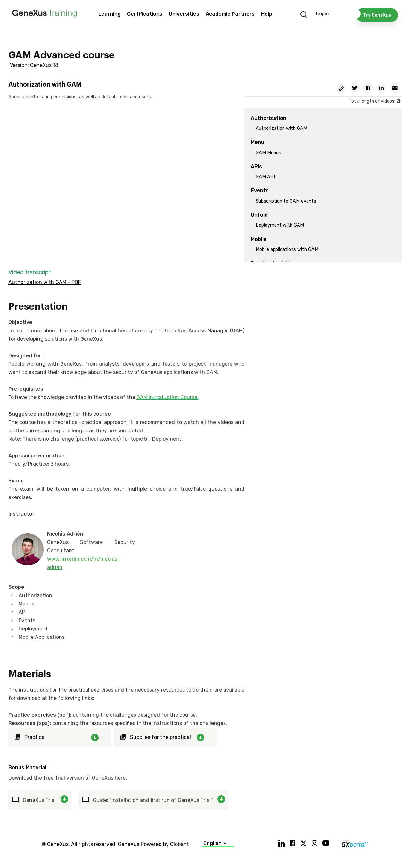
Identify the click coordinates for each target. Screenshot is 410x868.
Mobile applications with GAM (287, 250)
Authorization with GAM (281, 128)
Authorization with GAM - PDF (45, 282)
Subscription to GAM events (286, 201)
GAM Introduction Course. (168, 397)
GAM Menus (268, 153)
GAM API (265, 177)
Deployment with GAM (280, 225)
